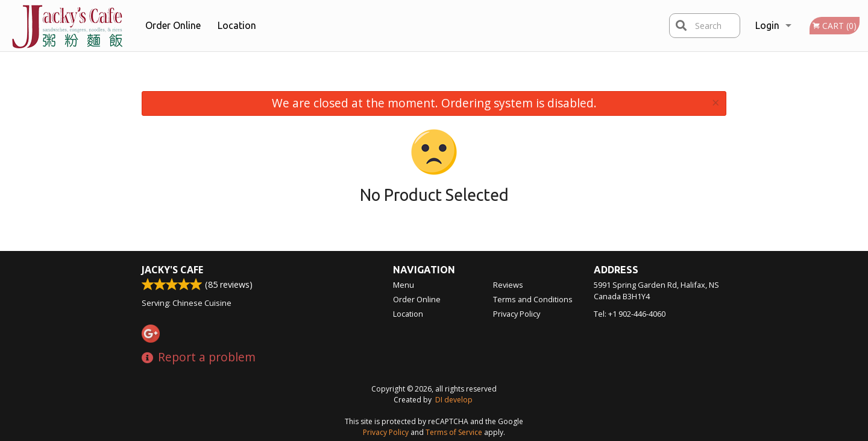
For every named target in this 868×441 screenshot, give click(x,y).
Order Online (173, 25)
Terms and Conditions (533, 299)
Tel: (630, 314)
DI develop (454, 400)
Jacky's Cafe (172, 270)
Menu (404, 285)
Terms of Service (454, 432)
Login (767, 25)
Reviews (508, 285)
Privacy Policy (517, 314)
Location (237, 25)
